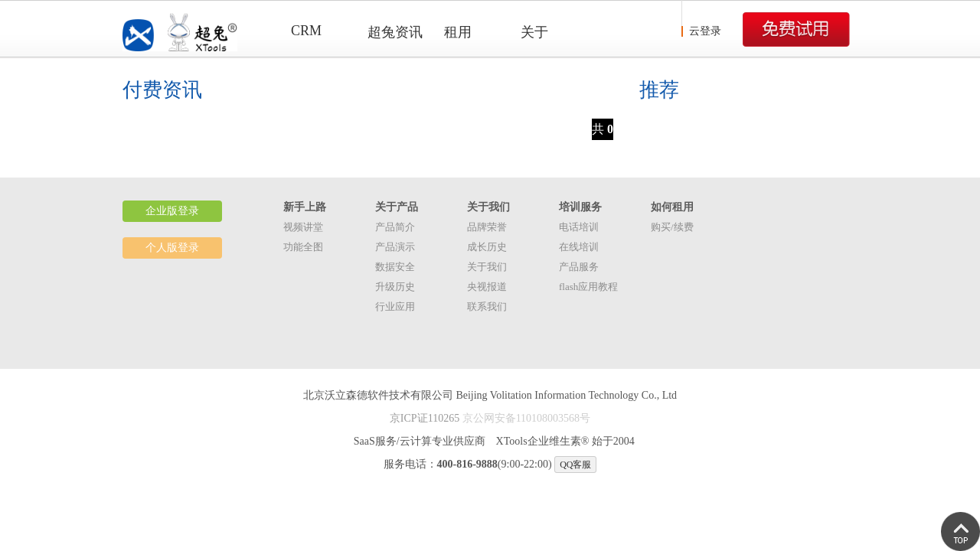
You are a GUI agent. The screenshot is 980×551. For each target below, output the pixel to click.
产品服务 (579, 267)
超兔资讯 (395, 32)
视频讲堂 (303, 227)
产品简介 (395, 227)
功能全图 (303, 247)
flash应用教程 (588, 287)
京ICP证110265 (425, 418)
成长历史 (487, 247)
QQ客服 (575, 465)
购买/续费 (672, 227)
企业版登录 (172, 211)
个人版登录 (172, 248)
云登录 (705, 31)
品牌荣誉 (487, 227)
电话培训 (579, 227)
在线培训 (579, 247)
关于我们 (487, 267)
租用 (458, 32)
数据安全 (395, 267)
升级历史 (395, 287)
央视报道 (487, 287)
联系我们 (487, 306)
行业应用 (395, 306)
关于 (534, 32)
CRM (306, 31)
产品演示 (395, 247)
